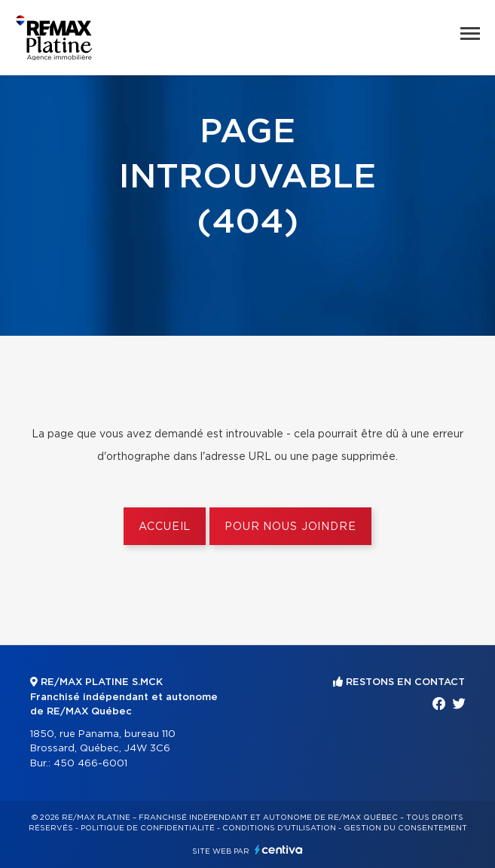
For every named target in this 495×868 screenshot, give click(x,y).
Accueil (165, 527)
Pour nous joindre (290, 527)
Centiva (279, 850)
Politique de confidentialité (148, 828)
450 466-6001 (90, 764)
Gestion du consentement (405, 828)
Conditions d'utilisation (279, 828)
